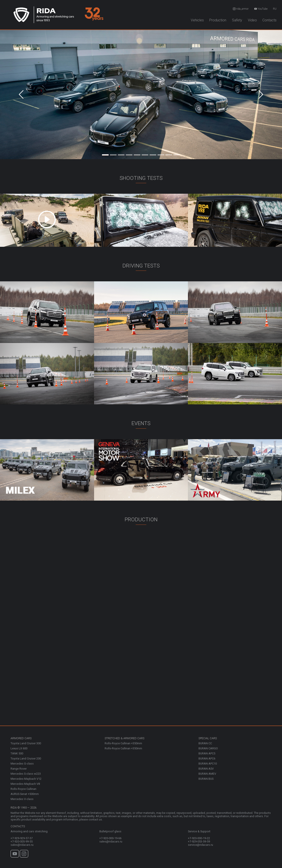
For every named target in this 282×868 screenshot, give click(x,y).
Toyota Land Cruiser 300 (26, 743)
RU (275, 9)
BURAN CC (205, 743)
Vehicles (197, 20)
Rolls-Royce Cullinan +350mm (123, 743)
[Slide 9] (169, 154)
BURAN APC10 (208, 764)
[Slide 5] (137, 154)
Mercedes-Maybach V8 (25, 784)
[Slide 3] (121, 154)
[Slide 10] (177, 154)
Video (252, 20)
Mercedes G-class (22, 764)
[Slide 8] (161, 154)
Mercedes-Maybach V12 (26, 779)
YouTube (261, 9)
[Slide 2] (113, 154)
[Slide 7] (153, 154)
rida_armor (241, 9)
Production (218, 20)
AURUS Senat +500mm (25, 794)
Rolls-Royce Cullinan (23, 789)
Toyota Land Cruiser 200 (26, 758)
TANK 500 (17, 753)
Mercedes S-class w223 (26, 774)
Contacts (269, 20)
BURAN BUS (206, 779)
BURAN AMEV (207, 774)
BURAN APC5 (207, 753)
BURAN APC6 (207, 758)
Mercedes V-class (22, 799)
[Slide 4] (129, 154)
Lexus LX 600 (19, 748)
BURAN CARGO (208, 748)
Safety (237, 20)
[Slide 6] (145, 154)
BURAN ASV (206, 769)
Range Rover (19, 769)
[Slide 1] (105, 154)
